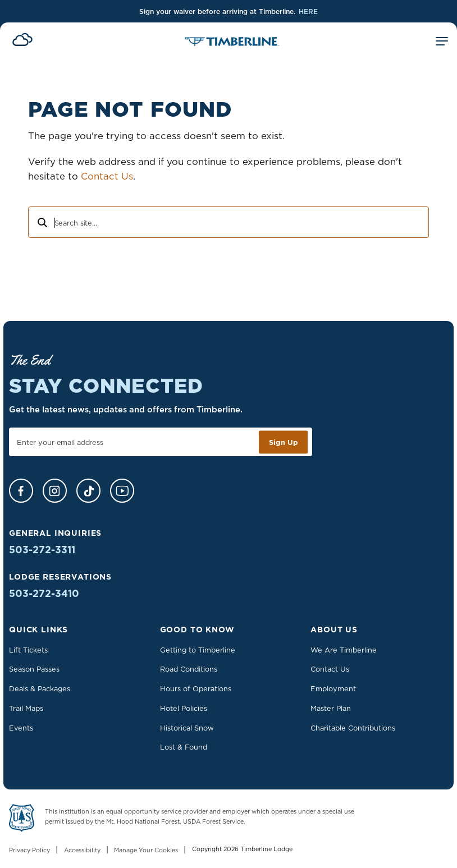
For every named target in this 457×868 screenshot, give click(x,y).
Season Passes (34, 669)
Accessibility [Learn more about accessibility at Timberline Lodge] (82, 851)
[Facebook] (21, 491)
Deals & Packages (40, 688)
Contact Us (107, 176)
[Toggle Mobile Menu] (442, 43)
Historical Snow (187, 728)
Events (21, 728)
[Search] (42, 224)
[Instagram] (55, 491)
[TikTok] (88, 491)
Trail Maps (26, 708)
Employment (333, 688)
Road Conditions (189, 669)
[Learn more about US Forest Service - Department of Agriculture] (22, 820)
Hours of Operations (196, 688)
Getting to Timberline (198, 650)
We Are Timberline (344, 650)
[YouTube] (122, 491)
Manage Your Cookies (146, 851)
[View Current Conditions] (22, 42)
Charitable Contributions (353, 728)
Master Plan (331, 708)
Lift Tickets (28, 650)
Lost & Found (184, 747)
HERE (308, 12)
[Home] (232, 43)
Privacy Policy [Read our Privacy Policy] (29, 851)
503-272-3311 (42, 550)
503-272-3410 (44, 593)
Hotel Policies (184, 708)
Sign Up (284, 442)
